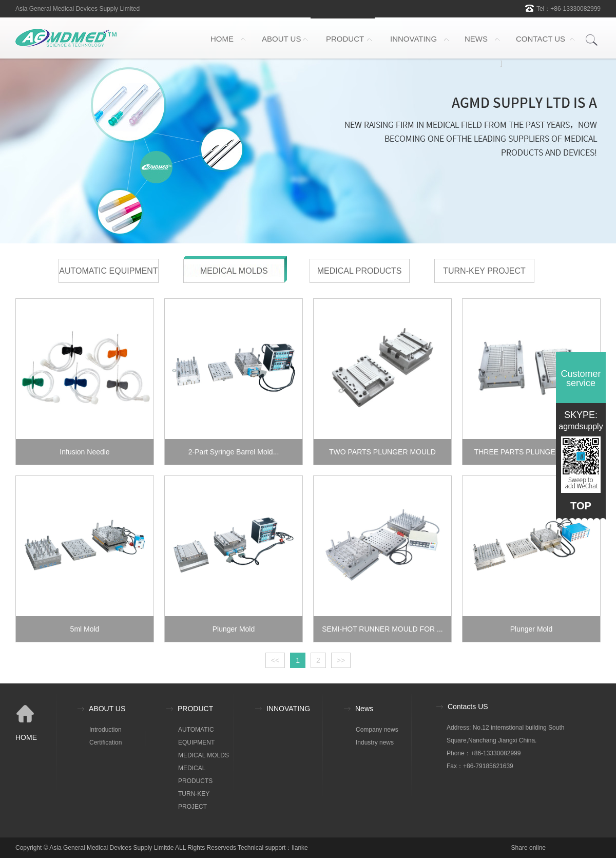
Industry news (375, 742)
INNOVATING (413, 39)
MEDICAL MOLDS (234, 271)
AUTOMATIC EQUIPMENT (108, 271)
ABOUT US (281, 39)
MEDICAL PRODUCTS (360, 271)
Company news (377, 730)
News (364, 709)
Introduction (105, 730)
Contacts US (468, 707)
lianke (300, 848)
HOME (222, 39)
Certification (105, 742)
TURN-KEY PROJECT (484, 271)
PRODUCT (345, 39)
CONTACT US (541, 39)
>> (341, 660)
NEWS (476, 39)
